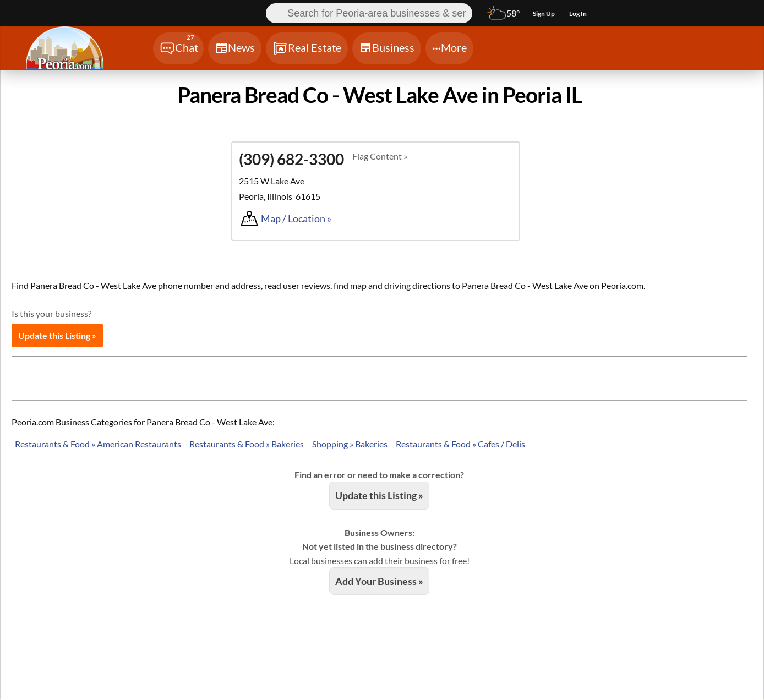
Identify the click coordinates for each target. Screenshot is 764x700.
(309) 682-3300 (291, 159)
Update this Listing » (57, 335)
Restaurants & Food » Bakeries (247, 444)
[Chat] (178, 48)
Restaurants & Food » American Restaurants (98, 444)
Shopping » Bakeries (350, 444)
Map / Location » (296, 218)
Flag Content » (380, 156)
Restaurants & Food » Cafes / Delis (460, 444)
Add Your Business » (379, 581)
